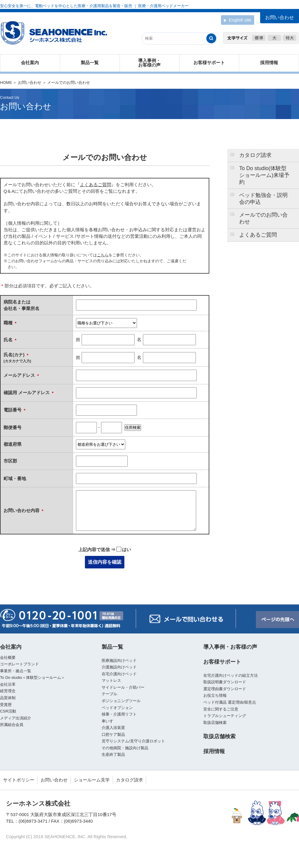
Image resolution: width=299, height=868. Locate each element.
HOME (6, 83)
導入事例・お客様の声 (149, 63)
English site (238, 20)
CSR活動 (8, 711)
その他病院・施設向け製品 (125, 748)
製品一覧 (90, 63)
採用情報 (269, 63)
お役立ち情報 (215, 695)
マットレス (111, 680)
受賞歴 (6, 705)
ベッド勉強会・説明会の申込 (263, 199)
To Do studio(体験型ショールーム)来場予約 (264, 175)
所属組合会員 (12, 725)
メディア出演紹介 (16, 718)
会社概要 (8, 657)
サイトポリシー (19, 780)
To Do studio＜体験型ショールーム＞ (32, 677)
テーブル (109, 694)
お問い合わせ (30, 83)
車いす (107, 721)
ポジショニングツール (121, 701)
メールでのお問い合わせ (263, 218)
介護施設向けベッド (119, 667)
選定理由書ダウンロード (225, 689)
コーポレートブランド (19, 664)
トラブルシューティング (225, 716)
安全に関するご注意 (221, 709)
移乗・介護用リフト (119, 714)
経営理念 (8, 691)
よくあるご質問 (258, 235)
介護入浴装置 (113, 728)
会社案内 (30, 63)
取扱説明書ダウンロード (225, 682)
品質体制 (8, 698)
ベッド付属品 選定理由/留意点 (230, 702)
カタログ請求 (255, 155)
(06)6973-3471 (33, 821)
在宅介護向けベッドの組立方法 (231, 675)
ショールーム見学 (92, 780)
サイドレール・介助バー (123, 687)
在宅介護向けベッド (119, 674)
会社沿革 (8, 684)
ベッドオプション (117, 708)
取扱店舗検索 (215, 723)
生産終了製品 (113, 754)
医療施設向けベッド (119, 660)
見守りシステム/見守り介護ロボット (133, 741)
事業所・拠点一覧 (16, 671)
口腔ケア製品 (113, 734)
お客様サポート (209, 63)
